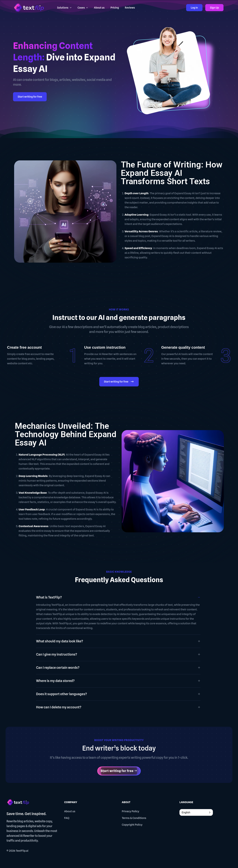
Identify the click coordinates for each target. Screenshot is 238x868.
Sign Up (214, 8)
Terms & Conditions (134, 818)
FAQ (67, 818)
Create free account (24, 347)
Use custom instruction (105, 347)
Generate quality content (183, 347)
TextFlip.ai (22, 851)
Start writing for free (30, 97)
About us (70, 811)
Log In (194, 8)
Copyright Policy (132, 825)
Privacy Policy (131, 811)
